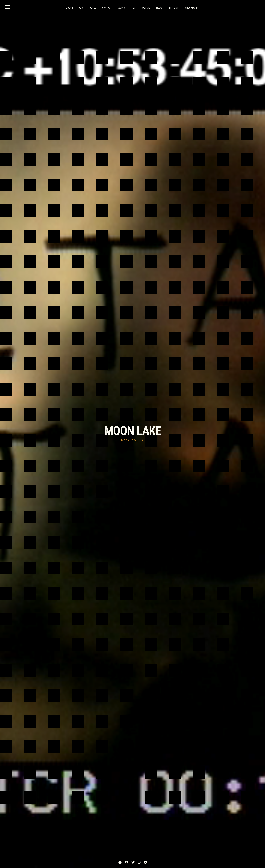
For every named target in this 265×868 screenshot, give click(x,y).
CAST (82, 8)
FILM (133, 8)
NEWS (159, 8)
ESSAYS (121, 8)
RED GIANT (173, 8)
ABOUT (70, 8)
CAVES (93, 8)
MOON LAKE (133, 431)
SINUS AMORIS (192, 8)
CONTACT (107, 8)
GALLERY (146, 8)
